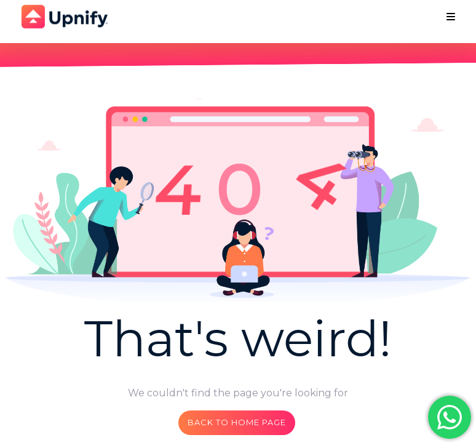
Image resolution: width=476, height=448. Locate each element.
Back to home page (237, 422)
